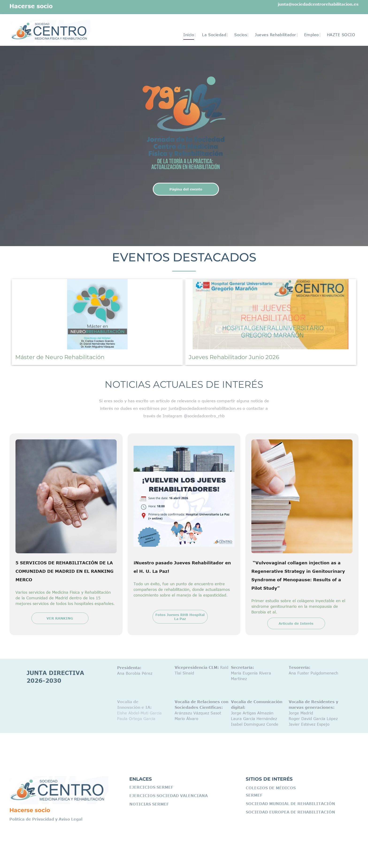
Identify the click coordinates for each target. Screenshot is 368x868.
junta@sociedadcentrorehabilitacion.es (318, 4)
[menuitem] (187, 35)
